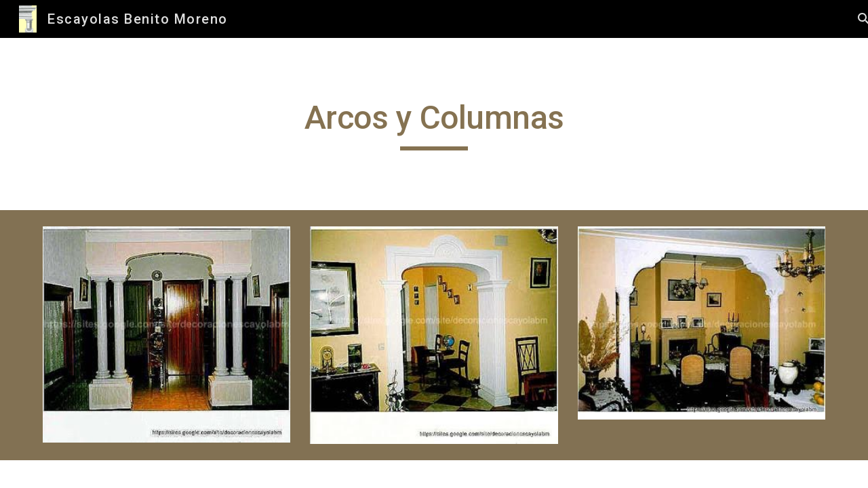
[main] (434, 124)
